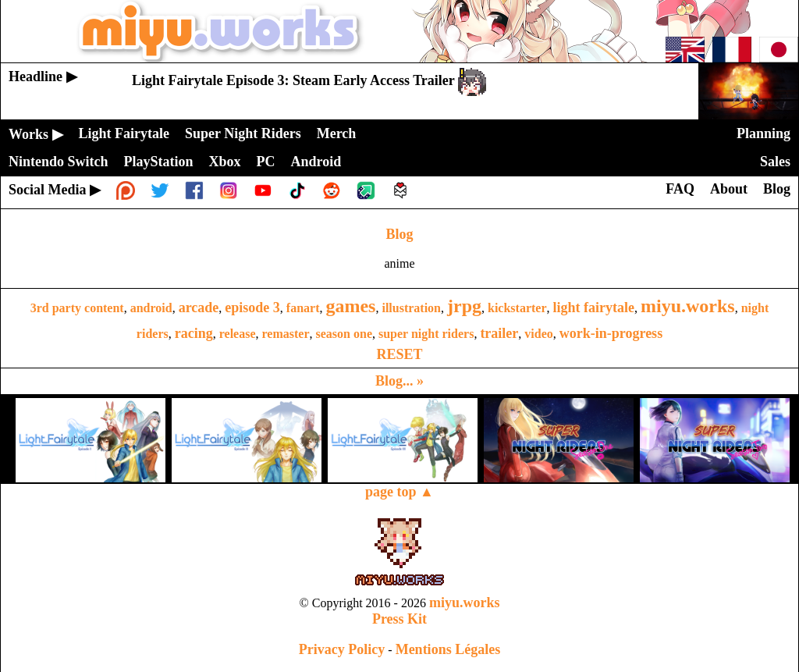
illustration (411, 308)
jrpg (464, 306)
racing (194, 333)
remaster (286, 334)
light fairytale (594, 308)
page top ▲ (399, 492)
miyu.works (688, 306)
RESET (399, 354)
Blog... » (399, 381)
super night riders (426, 334)
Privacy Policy (342, 649)
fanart (303, 308)
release (238, 334)
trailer (499, 333)
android (151, 308)
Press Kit (399, 619)
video (538, 334)
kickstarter (517, 308)
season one (344, 334)
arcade (199, 308)
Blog (399, 234)
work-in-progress (611, 333)
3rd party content (77, 308)
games (350, 306)
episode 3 (252, 308)
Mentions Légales (448, 649)
